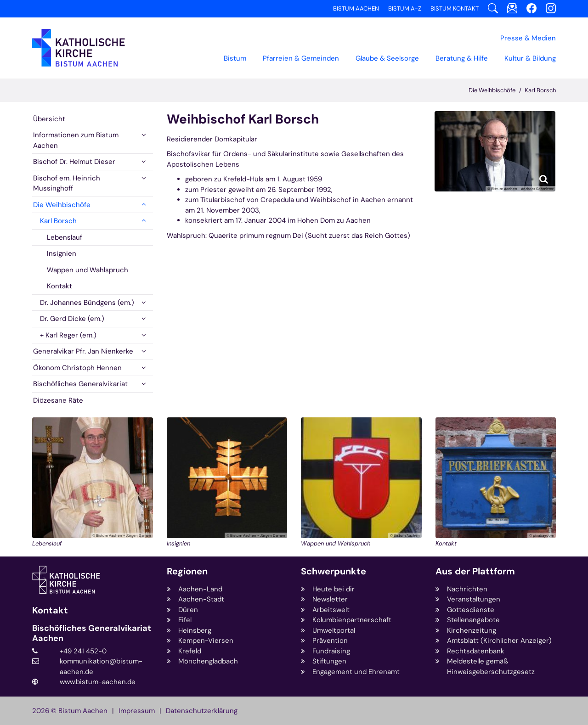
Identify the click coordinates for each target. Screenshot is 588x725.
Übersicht (49, 119)
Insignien (62, 253)
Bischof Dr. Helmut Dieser (74, 162)
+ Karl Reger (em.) (68, 335)
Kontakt (59, 286)
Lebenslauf (65, 237)
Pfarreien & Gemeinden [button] (301, 58)
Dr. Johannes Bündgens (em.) (87, 303)
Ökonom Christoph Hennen (77, 368)
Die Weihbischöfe (492, 90)
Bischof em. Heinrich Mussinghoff (67, 183)
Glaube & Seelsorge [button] (387, 58)
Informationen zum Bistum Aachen (76, 140)
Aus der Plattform (475, 571)
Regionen (187, 571)
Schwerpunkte (334, 571)
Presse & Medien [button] (528, 38)
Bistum (235, 58)
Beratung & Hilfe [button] (462, 58)
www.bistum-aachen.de (98, 682)
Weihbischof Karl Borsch (243, 119)
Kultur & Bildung (530, 58)
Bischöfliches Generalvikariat (80, 384)
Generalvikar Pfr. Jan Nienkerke (83, 351)
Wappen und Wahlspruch (88, 270)
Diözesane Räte (58, 400)
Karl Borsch (540, 90)
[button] (144, 135)
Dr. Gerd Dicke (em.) (72, 319)
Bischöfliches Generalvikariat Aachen (92, 633)
